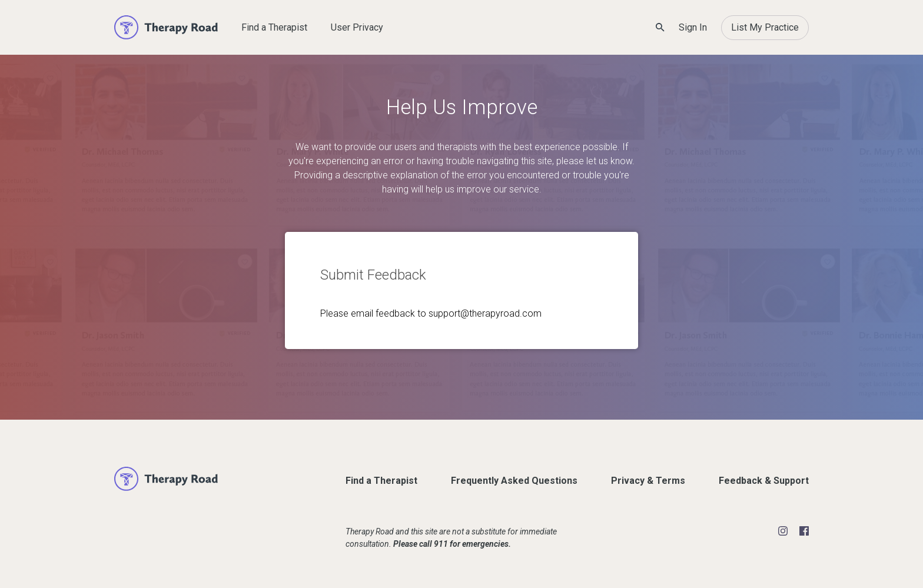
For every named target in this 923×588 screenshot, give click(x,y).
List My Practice (765, 27)
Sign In (693, 27)
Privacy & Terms (648, 481)
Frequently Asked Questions (514, 481)
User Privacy (357, 27)
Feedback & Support (764, 481)
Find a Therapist (274, 27)
